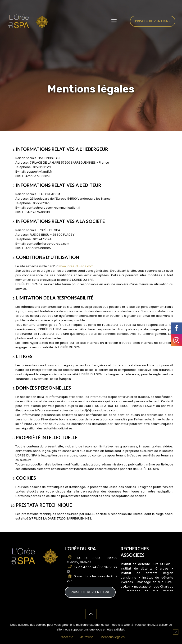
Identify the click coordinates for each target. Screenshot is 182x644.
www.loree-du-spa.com (76, 266)
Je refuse (87, 637)
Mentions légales (113, 637)
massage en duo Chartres (154, 586)
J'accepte (66, 637)
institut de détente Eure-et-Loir (145, 564)
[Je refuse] (176, 632)
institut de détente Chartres (145, 568)
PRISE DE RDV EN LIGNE (90, 592)
